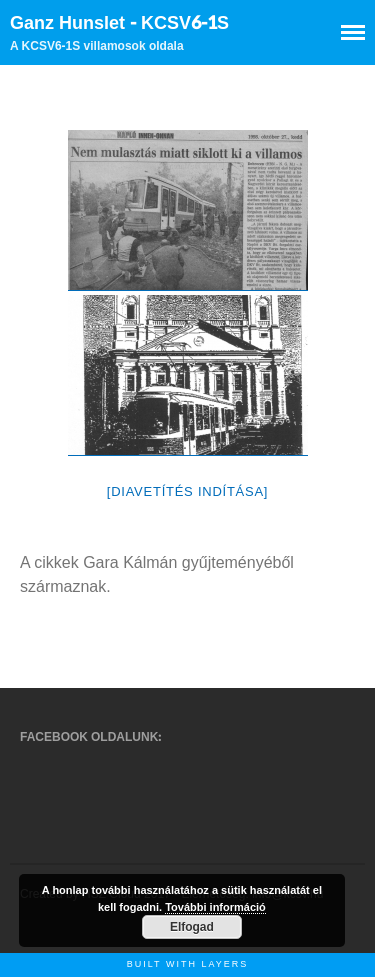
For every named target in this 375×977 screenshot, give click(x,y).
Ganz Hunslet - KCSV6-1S (119, 23)
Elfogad (192, 927)
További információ (215, 907)
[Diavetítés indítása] (187, 491)
